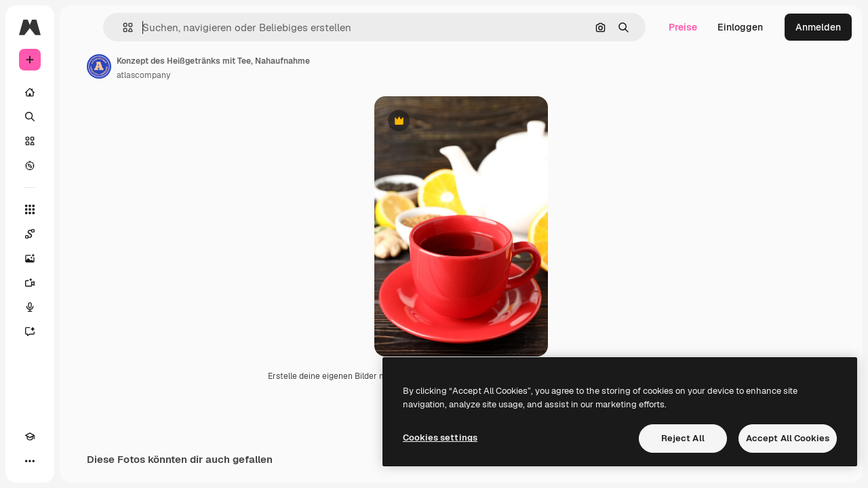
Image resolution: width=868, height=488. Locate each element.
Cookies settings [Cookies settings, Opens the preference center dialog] (440, 438)
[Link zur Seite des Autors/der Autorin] (202, 66)
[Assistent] (81, 331)
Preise (683, 27)
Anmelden (818, 27)
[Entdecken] (81, 165)
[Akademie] (30, 461)
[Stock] (81, 141)
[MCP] (79, 461)
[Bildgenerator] (81, 258)
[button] (209, 27)
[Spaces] (81, 234)
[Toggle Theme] (54, 461)
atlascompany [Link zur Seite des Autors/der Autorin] (246, 75)
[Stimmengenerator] (81, 307)
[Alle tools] (81, 209)
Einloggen (740, 27)
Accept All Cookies (788, 438)
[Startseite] (81, 92)
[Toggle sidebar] (133, 27)
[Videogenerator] (81, 283)
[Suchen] (81, 117)
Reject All (683, 438)
